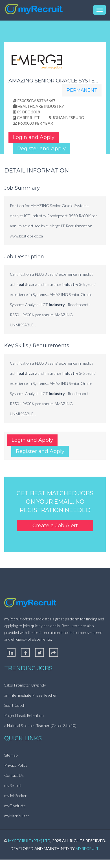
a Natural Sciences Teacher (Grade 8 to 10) (40, 725)
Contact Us (14, 775)
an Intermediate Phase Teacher (31, 695)
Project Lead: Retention (24, 715)
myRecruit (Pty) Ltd (29, 841)
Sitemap (11, 755)
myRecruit (13, 785)
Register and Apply (41, 149)
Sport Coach (15, 705)
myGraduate (15, 806)
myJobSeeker (16, 796)
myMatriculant (17, 816)
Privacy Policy (16, 765)
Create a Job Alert (55, 526)
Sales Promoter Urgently (25, 685)
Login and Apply (34, 137)
